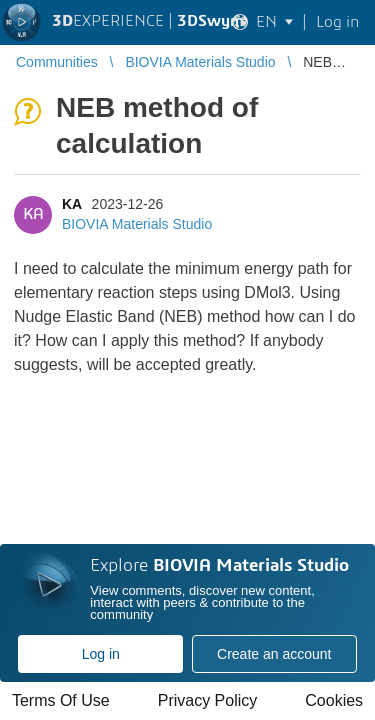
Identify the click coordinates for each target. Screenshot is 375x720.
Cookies (334, 700)
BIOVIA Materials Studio (137, 224)
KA (72, 204)
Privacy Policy (208, 700)
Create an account (274, 654)
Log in (101, 654)
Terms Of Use (61, 700)
